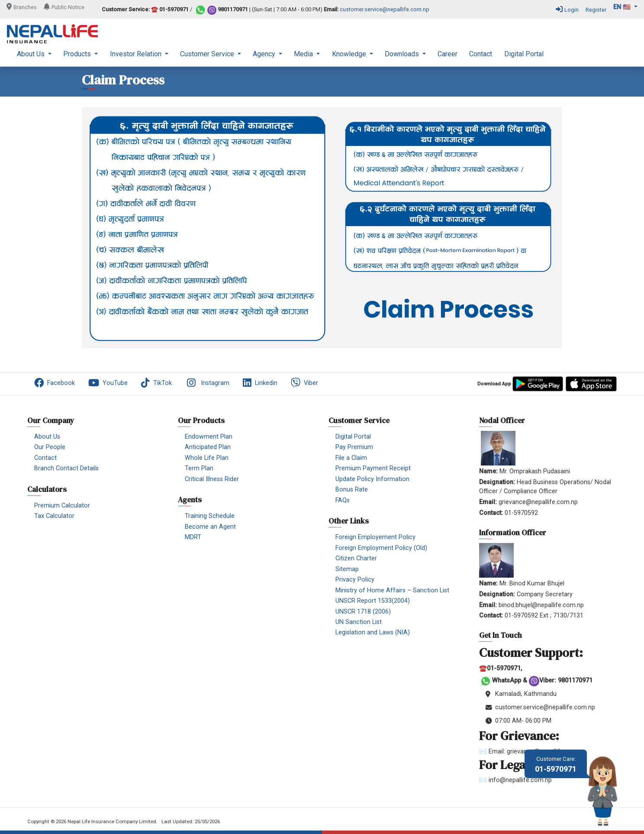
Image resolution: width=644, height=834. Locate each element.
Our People (50, 447)
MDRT (193, 537)
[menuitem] (34, 54)
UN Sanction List (359, 622)
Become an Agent (210, 527)
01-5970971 (556, 764)
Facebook (55, 383)
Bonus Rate (352, 490)
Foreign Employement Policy (375, 537)
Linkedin (260, 383)
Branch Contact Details (66, 468)
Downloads (403, 54)
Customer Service (208, 54)
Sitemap (347, 569)
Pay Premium (354, 447)
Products (78, 54)
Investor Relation (137, 54)
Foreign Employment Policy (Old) (381, 548)
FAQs (343, 500)
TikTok (156, 383)
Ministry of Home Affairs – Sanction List (392, 590)
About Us (32, 54)
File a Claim (351, 458)
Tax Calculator (54, 516)
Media (304, 54)
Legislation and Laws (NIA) (373, 632)
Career (448, 54)
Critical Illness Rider (212, 479)
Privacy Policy (355, 580)
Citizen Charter (356, 558)
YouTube (108, 383)
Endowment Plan (209, 437)
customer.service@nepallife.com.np (385, 10)
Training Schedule (210, 516)
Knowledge (350, 54)
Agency (265, 54)
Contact (481, 54)
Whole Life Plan (207, 458)
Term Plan (199, 468)
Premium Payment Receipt (373, 468)
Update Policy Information (372, 479)
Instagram (207, 383)
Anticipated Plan (208, 447)
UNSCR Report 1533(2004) (373, 601)
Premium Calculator (62, 506)
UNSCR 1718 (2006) (363, 612)
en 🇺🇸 (623, 7)
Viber (304, 383)
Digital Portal (524, 54)
